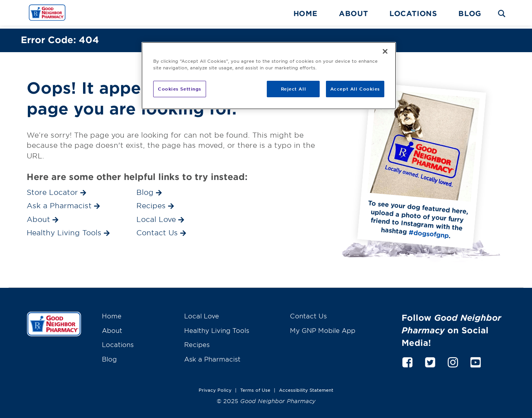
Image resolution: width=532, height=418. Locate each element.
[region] (269, 76)
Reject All (294, 89)
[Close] (385, 51)
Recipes (197, 341)
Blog (470, 13)
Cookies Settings (180, 89)
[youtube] (476, 358)
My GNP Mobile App (323, 327)
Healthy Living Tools (217, 327)
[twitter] (430, 358)
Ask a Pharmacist (212, 356)
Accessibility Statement (306, 387)
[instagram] (453, 358)
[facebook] (407, 358)
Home (306, 13)
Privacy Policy (215, 387)
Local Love (202, 313)
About (354, 13)
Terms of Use (255, 387)
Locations (413, 13)
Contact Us (308, 313)
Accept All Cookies (355, 89)
